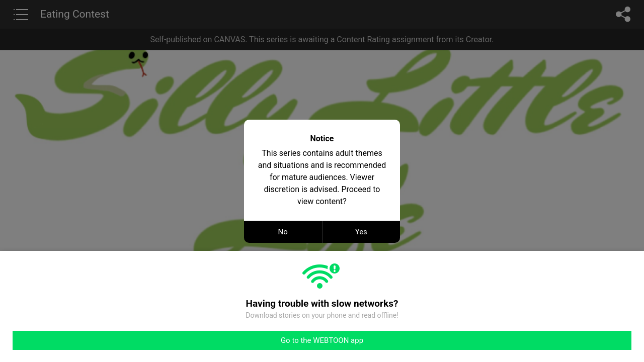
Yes (361, 232)
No (283, 232)
